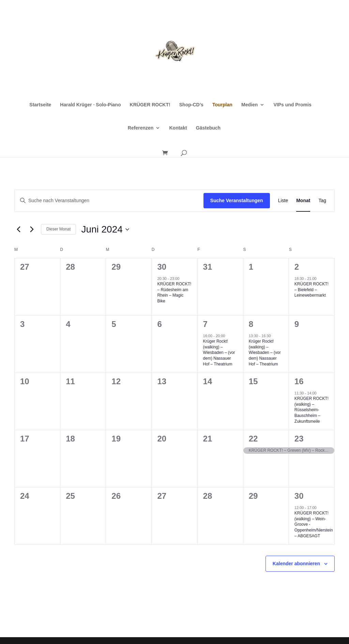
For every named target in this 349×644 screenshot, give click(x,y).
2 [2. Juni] (297, 267)
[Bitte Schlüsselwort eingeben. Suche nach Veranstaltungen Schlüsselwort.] (109, 201)
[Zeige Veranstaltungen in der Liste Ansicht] (283, 201)
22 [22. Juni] (253, 439)
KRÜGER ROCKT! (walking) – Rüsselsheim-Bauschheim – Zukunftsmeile (312, 410)
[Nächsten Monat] (32, 229)
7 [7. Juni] (205, 324)
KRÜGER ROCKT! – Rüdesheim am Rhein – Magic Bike (174, 293)
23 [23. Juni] (299, 439)
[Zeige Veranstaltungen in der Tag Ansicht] (322, 201)
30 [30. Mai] (162, 267)
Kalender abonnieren (296, 564)
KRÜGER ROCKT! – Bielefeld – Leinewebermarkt (312, 290)
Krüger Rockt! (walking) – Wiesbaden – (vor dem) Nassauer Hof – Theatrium (219, 353)
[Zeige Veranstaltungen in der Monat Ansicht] (303, 201)
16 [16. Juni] (299, 381)
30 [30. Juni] (299, 496)
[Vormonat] (18, 229)
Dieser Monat (58, 229)
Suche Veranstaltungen (237, 200)
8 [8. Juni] (251, 324)
